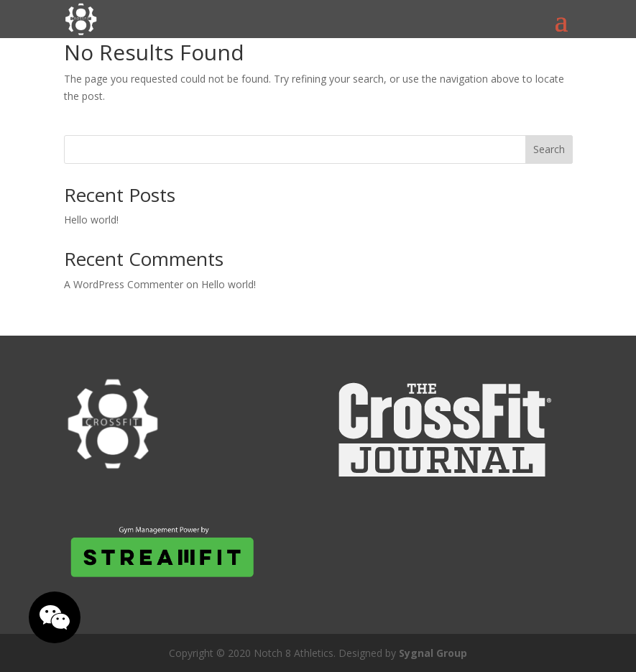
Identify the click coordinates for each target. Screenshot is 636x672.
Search (549, 149)
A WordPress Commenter (124, 284)
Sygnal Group (433, 653)
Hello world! (91, 220)
